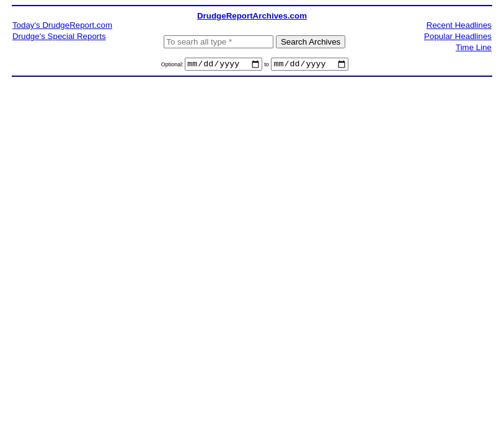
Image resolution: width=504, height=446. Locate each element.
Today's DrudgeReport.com (62, 25)
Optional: (173, 66)
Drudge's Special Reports (59, 36)
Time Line (474, 47)
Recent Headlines (459, 25)
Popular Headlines (458, 36)
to (267, 66)
